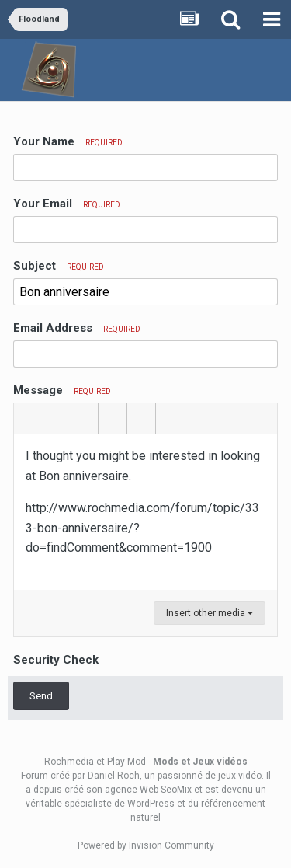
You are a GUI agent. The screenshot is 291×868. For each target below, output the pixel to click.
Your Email (67, 204)
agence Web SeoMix (148, 790)
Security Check (56, 660)
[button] (28, 419)
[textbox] (145, 512)
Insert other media (210, 613)
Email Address (77, 328)
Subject (59, 266)
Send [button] (41, 696)
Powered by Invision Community (146, 845)
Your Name (68, 141)
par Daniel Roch (106, 776)
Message (62, 390)
